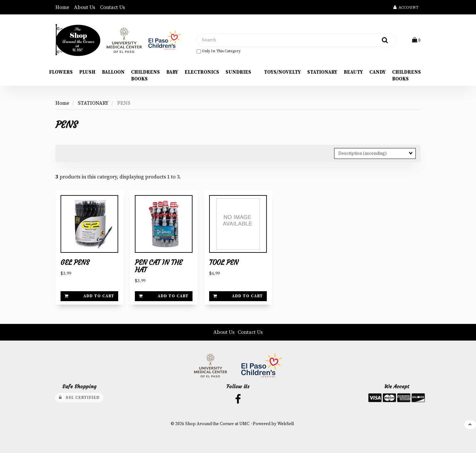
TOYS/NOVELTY (282, 72)
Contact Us (112, 7)
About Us (85, 7)
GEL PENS (75, 263)
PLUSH (87, 72)
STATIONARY (322, 72)
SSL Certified (79, 398)
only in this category (219, 51)
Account (406, 7)
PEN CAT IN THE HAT (159, 266)
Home (62, 7)
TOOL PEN (224, 263)
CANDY (378, 72)
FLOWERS (61, 72)
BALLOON (113, 72)
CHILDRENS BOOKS (145, 76)
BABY (172, 72)
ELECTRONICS (202, 72)
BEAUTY (353, 72)
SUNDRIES (238, 72)
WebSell (286, 424)
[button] (416, 40)
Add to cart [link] (89, 296)
